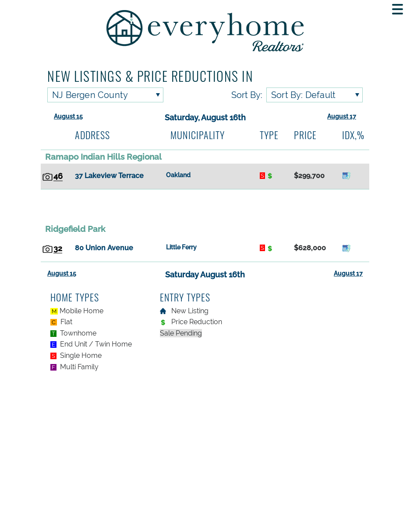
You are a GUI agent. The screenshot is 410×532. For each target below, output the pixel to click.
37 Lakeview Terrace (109, 176)
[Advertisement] (205, 206)
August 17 (342, 116)
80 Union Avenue (104, 248)
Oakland (178, 175)
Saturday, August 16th (205, 117)
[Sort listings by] (315, 95)
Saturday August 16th (205, 275)
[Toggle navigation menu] (398, 9)
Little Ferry (181, 247)
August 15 (68, 116)
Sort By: (247, 95)
